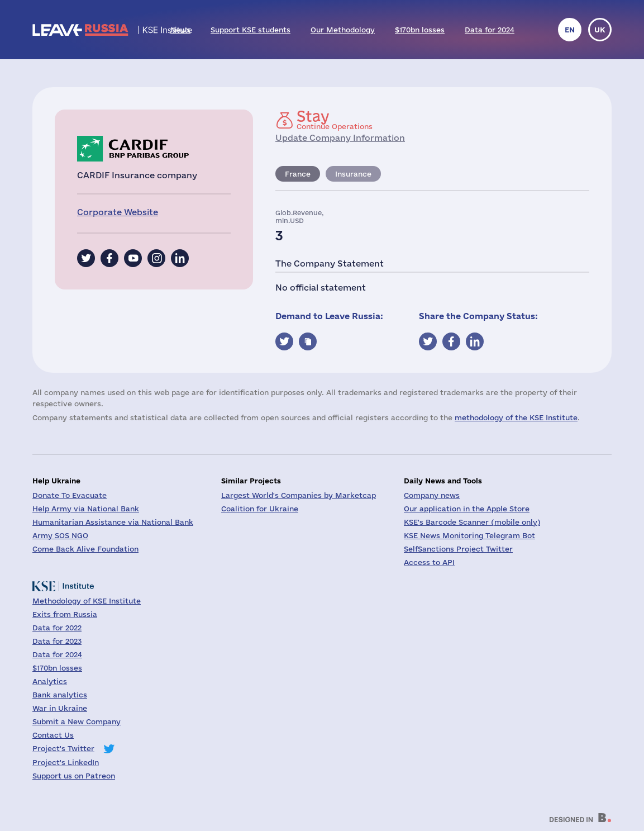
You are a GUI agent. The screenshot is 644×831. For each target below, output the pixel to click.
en (570, 30)
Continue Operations (335, 120)
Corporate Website (118, 212)
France (298, 174)
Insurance (353, 174)
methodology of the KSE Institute (516, 417)
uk (600, 30)
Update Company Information (340, 138)
